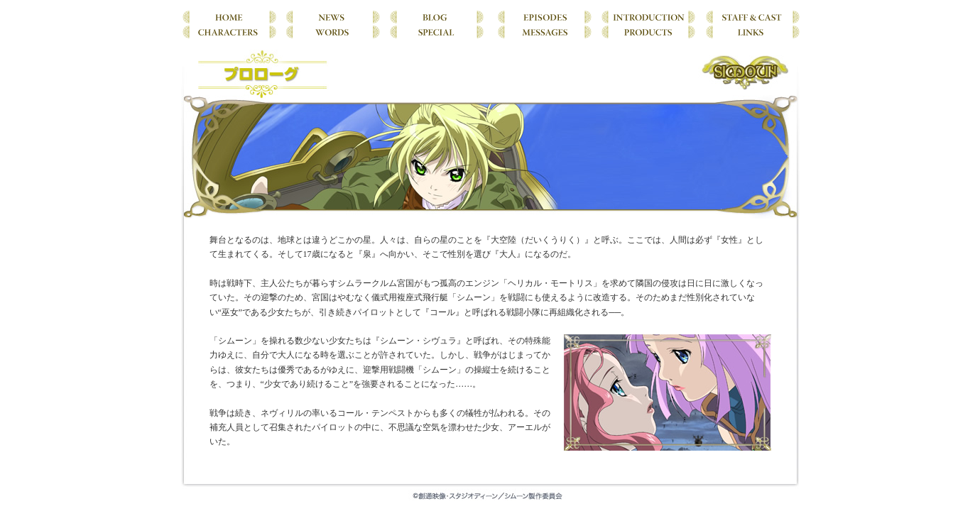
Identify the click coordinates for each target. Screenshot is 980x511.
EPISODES (543, 16)
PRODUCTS (648, 31)
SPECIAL (437, 31)
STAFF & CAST (750, 16)
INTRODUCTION (648, 16)
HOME (231, 16)
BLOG (437, 16)
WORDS (332, 31)
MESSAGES (543, 31)
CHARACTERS (231, 31)
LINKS (750, 31)
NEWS (332, 16)
